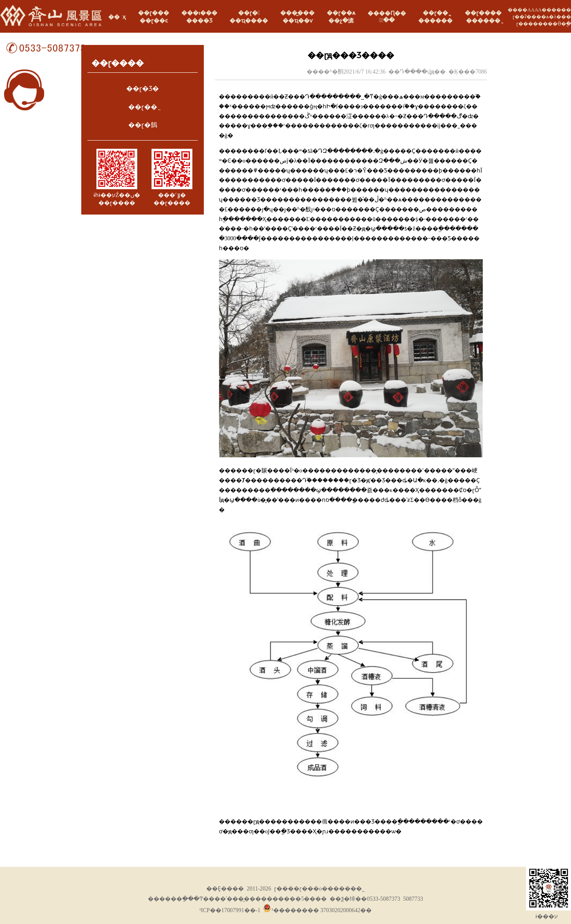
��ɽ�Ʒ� (143, 88)
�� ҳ (117, 17)
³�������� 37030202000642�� (317, 910)
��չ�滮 (341, 21)
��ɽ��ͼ (154, 21)
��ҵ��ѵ (298, 21)
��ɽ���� (483, 13)
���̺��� (297, 13)
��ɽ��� (154, 13)
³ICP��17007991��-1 (230, 910)
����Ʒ (199, 21)
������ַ (483, 21)
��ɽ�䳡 (143, 125)
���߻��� (435, 21)
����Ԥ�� (387, 13)
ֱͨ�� (387, 20)
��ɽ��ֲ (143, 107)
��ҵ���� (249, 21)
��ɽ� (249, 13)
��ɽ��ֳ (435, 13)
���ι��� (199, 13)
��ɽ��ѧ (341, 13)
